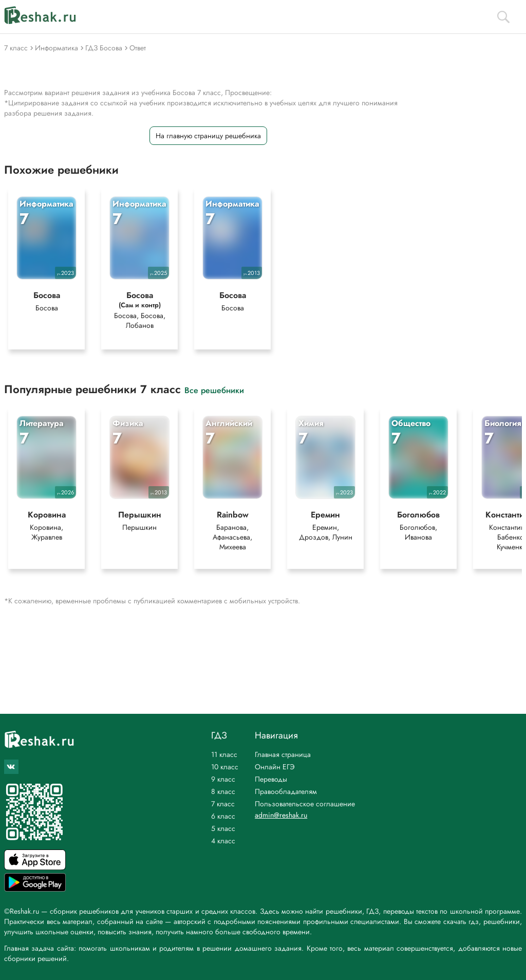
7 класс (223, 804)
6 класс (223, 816)
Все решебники (214, 390)
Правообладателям (286, 791)
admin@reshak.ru (281, 815)
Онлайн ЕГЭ (275, 767)
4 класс (223, 841)
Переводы (271, 779)
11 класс (224, 754)
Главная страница (283, 754)
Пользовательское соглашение (305, 804)
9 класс (223, 779)
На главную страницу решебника (208, 136)
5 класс (223, 828)
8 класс (223, 791)
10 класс (225, 767)
